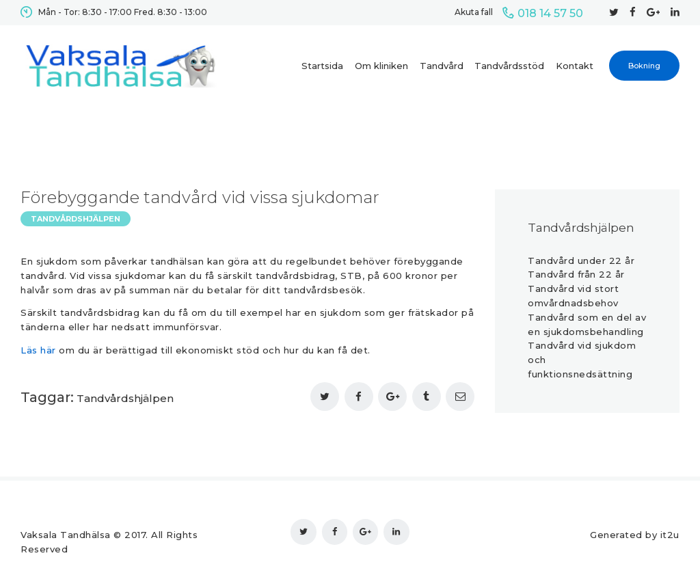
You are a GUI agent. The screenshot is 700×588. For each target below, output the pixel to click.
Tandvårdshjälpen (76, 219)
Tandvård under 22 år (581, 260)
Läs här (38, 350)
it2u (670, 535)
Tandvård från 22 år (576, 274)
